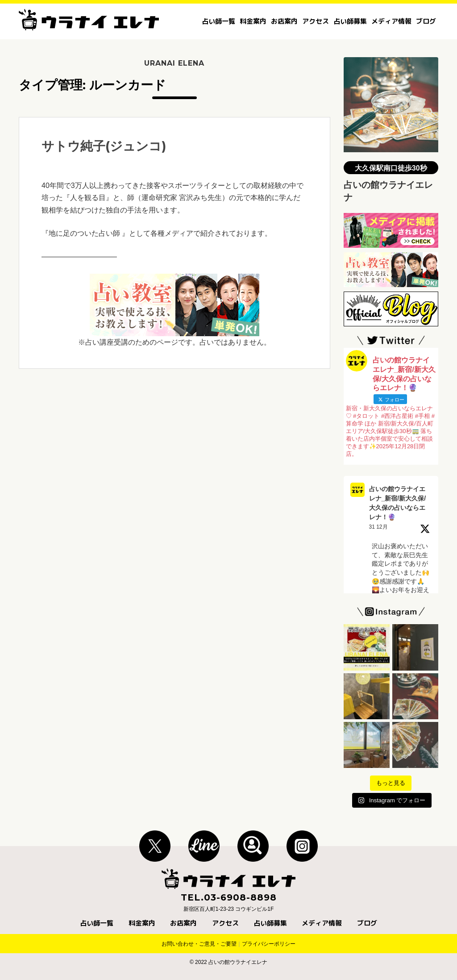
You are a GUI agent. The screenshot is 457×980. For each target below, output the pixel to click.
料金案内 (253, 21)
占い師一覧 (218, 21)
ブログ (426, 21)
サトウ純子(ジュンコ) (104, 146)
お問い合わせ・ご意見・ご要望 (199, 944)
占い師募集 (350, 21)
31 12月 (378, 527)
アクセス (316, 21)
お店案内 (284, 21)
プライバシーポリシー (269, 944)
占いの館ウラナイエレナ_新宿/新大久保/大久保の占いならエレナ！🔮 (398, 503)
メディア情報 (391, 21)
